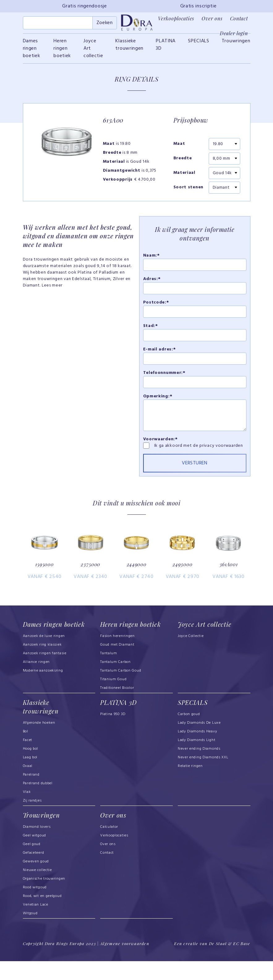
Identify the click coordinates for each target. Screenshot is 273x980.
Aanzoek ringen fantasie (45, 673)
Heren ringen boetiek (62, 52)
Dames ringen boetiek (32, 52)
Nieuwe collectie (37, 889)
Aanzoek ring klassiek (42, 664)
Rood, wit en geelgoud (42, 915)
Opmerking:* (158, 400)
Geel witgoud (34, 855)
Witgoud (30, 932)
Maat (179, 148)
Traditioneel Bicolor (117, 708)
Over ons (212, 18)
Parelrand (31, 794)
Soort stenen (188, 191)
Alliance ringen (36, 682)
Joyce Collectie (191, 656)
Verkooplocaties (176, 18)
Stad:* (151, 329)
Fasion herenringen (117, 656)
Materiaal (184, 177)
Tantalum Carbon (115, 682)
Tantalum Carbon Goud (121, 690)
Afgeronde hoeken (39, 742)
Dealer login (234, 33)
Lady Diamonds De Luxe (199, 742)
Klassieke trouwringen (129, 48)
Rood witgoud (35, 907)
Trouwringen (236, 44)
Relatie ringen (190, 785)
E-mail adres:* (160, 353)
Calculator (109, 846)
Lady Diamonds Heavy (197, 751)
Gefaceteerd (34, 872)
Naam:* (151, 259)
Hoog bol (31, 768)
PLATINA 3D (166, 48)
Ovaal (28, 785)
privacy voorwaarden (221, 449)
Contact (239, 18)
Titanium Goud (113, 699)
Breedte (183, 162)
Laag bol (30, 777)
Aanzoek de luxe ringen (44, 656)
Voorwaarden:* (160, 443)
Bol (26, 751)
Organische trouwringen (44, 898)
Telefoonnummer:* (164, 376)
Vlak (27, 811)
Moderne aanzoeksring (43, 690)
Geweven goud (36, 881)
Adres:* (152, 282)
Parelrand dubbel (38, 803)
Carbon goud (189, 734)
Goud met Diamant (117, 664)
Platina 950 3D (113, 734)
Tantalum (109, 673)
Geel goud (32, 863)
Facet (28, 760)
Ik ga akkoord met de (177, 449)
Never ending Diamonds (199, 768)
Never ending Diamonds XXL (203, 777)
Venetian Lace (36, 924)
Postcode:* (156, 306)
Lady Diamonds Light (196, 760)
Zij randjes (32, 820)
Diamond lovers (37, 846)
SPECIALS (199, 44)
